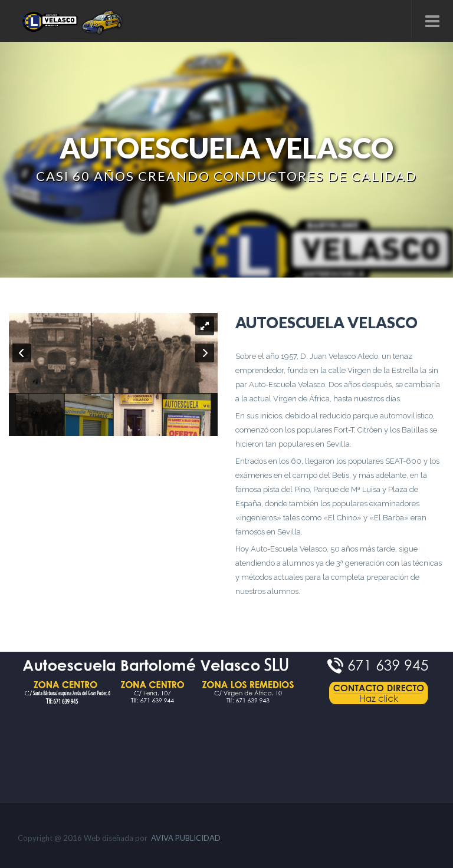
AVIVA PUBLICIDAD (186, 838)
